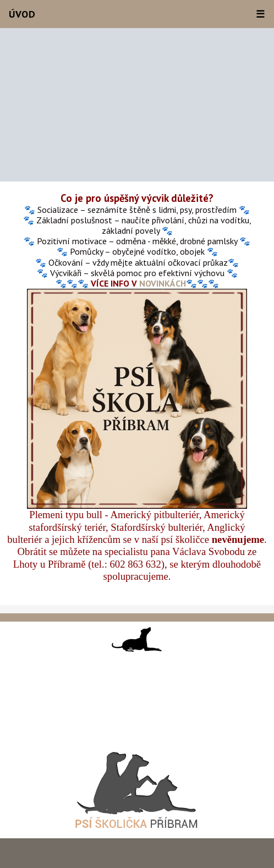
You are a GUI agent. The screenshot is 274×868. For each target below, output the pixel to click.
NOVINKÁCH (163, 283)
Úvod (22, 14)
